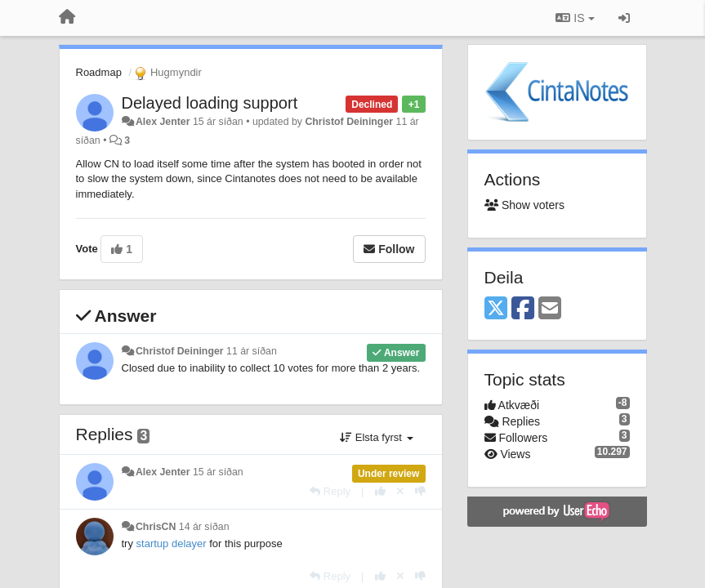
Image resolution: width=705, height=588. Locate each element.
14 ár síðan (204, 527)
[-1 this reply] (420, 491)
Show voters (524, 205)
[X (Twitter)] (496, 309)
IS (575, 18)
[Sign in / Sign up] (624, 18)
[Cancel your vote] (400, 491)
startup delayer (172, 543)
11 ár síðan (252, 351)
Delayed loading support (210, 103)
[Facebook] (523, 309)
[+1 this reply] (380, 491)
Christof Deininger (349, 122)
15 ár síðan (218, 472)
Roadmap (99, 72)
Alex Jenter (163, 122)
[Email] (550, 309)
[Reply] (330, 491)
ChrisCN (156, 527)
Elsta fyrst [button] (376, 437)
